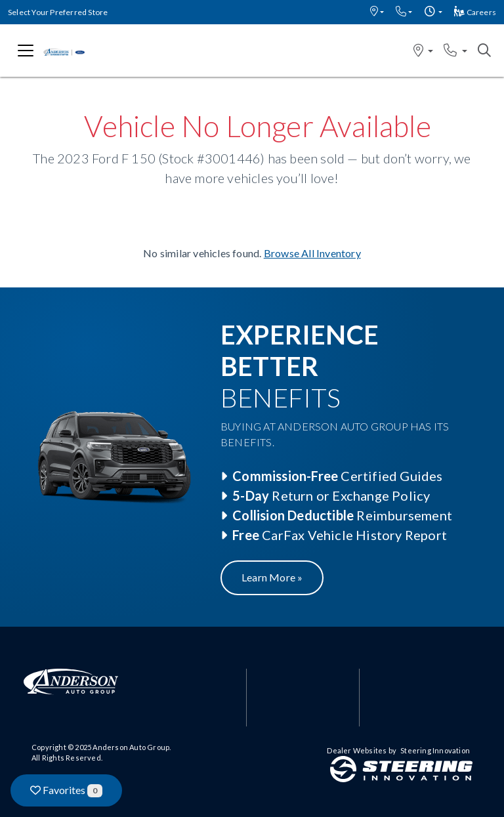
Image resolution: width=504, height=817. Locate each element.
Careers (475, 12)
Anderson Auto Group (131, 747)
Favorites (66, 790)
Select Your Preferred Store (58, 12)
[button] (377, 12)
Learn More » (272, 577)
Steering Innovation (435, 750)
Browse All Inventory (312, 253)
